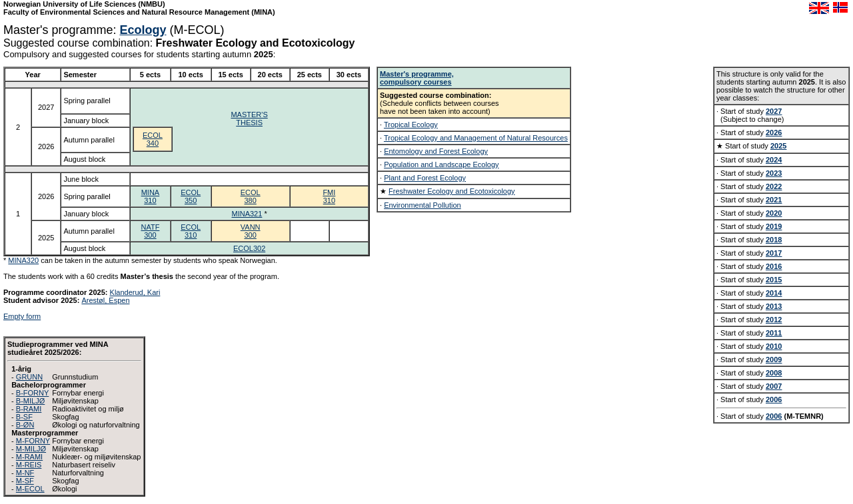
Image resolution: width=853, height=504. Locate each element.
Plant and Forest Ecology (425, 178)
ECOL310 (191, 231)
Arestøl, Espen (105, 300)
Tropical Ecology (411, 125)
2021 (774, 200)
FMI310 (329, 196)
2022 (774, 186)
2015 (774, 280)
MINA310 (151, 196)
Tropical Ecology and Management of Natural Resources (476, 138)
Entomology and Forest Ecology (436, 151)
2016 (774, 266)
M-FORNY (33, 441)
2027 (774, 111)
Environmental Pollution (423, 205)
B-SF (24, 417)
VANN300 (251, 231)
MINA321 (247, 214)
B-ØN (25, 425)
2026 (774, 132)
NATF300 (150, 231)
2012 (774, 320)
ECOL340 (153, 139)
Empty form (22, 316)
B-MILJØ (30, 401)
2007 (774, 386)
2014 (774, 293)
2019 (774, 226)
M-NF (25, 473)
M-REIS (29, 465)
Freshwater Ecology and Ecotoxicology (452, 191)
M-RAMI (29, 457)
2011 (774, 333)
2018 (774, 240)
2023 (774, 173)
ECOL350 (191, 196)
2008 (774, 373)
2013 (774, 306)
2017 (774, 253)
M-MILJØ (31, 449)
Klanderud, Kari (135, 292)
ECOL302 (249, 248)
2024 (774, 160)
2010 (774, 346)
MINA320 (23, 260)
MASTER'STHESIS (249, 119)
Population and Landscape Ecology (441, 164)
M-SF (25, 481)
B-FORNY (33, 393)
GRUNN (29, 377)
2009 (774, 360)
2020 (774, 213)
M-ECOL (30, 489)
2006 (774, 399)
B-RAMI (29, 409)
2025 (778, 146)
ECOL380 (251, 196)
